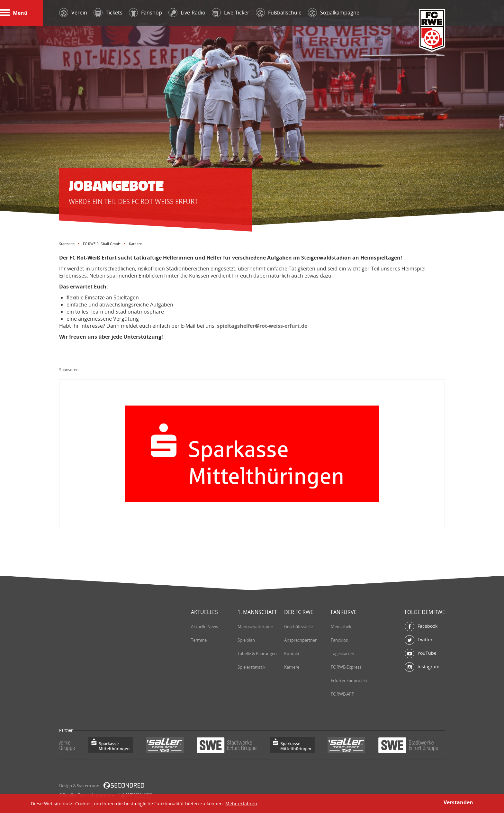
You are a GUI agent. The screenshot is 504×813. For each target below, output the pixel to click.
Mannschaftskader (255, 626)
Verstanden (458, 802)
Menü (14, 13)
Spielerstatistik (252, 667)
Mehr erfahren (241, 804)
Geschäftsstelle (298, 626)
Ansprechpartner (300, 640)
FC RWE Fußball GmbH (102, 244)
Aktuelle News (204, 626)
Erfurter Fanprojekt (349, 681)
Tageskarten (342, 653)
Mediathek (341, 626)
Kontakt (292, 653)
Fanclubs (339, 640)
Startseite (67, 244)
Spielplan (246, 640)
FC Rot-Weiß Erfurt (432, 31)
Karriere (292, 667)
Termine (199, 640)
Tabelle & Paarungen (257, 653)
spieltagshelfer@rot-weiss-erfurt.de (262, 326)
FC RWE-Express (346, 667)
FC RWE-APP (342, 694)
